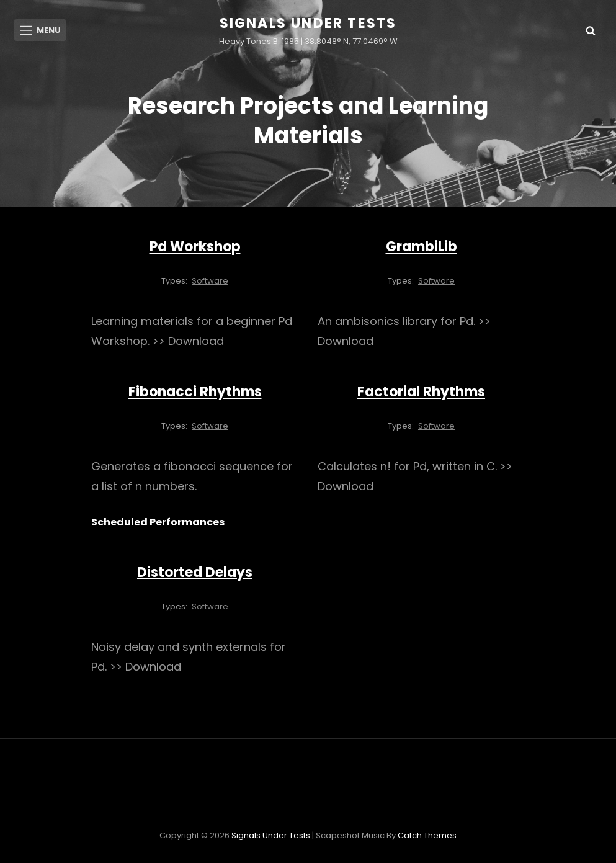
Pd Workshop (195, 247)
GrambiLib (422, 247)
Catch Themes (427, 836)
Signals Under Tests (308, 23)
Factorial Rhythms (421, 392)
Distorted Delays (195, 573)
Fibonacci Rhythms (195, 392)
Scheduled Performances (158, 522)
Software (210, 281)
